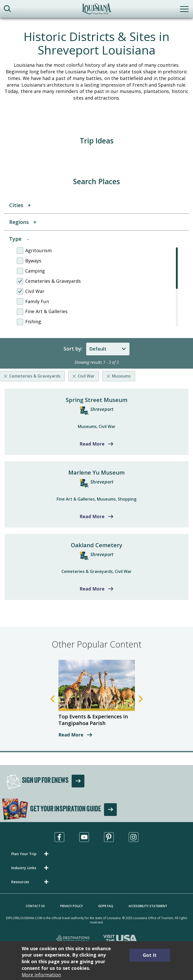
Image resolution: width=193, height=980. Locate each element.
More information (41, 975)
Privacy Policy (72, 906)
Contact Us (35, 906)
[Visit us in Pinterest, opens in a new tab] (109, 837)
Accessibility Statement (148, 906)
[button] (31, 854)
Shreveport (102, 409)
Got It (150, 955)
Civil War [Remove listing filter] (86, 376)
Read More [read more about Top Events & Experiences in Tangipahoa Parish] (71, 735)
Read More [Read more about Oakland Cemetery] (92, 589)
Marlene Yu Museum (96, 472)
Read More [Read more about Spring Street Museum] (92, 444)
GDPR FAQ (106, 906)
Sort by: (73, 349)
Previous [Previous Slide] (53, 699)
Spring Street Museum (97, 400)
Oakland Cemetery (97, 545)
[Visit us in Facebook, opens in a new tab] (59, 837)
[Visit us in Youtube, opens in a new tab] (84, 837)
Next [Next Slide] (141, 699)
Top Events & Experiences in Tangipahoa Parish (93, 720)
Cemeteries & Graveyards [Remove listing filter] (35, 376)
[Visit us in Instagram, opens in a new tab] (134, 837)
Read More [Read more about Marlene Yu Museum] (92, 516)
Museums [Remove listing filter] (121, 376)
